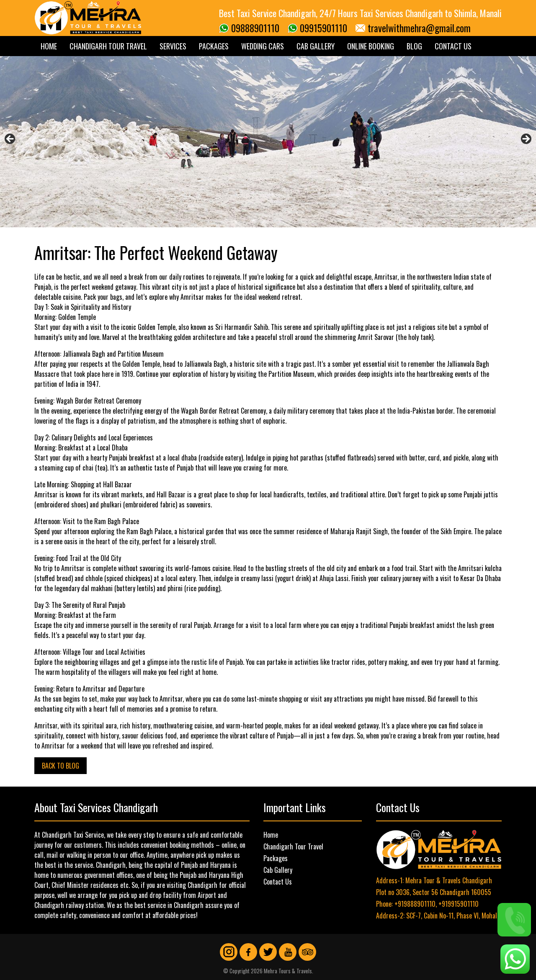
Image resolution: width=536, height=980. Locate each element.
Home (49, 46)
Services (173, 46)
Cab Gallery (316, 46)
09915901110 (323, 28)
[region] (268, 142)
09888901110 (255, 28)
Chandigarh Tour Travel (108, 46)
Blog (414, 46)
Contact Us (453, 46)
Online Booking (371, 46)
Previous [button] (10, 139)
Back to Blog (61, 766)
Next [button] (526, 139)
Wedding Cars (263, 46)
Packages (214, 46)
